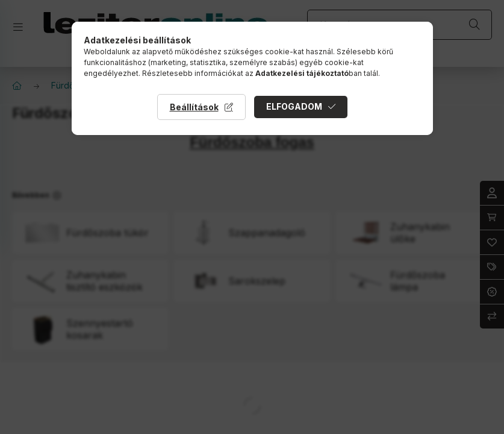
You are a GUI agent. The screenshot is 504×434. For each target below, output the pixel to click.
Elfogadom (294, 106)
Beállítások (194, 107)
